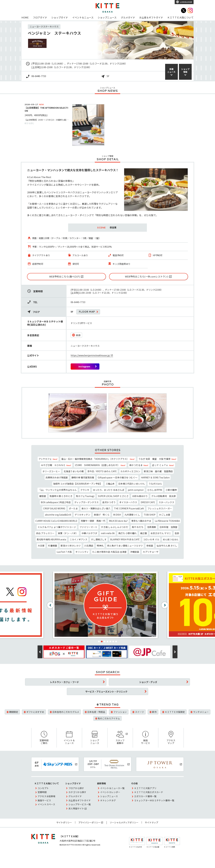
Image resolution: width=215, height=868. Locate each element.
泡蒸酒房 (151, 527)
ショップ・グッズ (148, 682)
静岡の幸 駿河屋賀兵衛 (83, 477)
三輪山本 (110, 484)
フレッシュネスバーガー (160, 508)
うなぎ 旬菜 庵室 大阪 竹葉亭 (157, 459)
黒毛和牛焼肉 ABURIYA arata (51, 539)
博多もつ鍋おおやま (141, 521)
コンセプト (43, 788)
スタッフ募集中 (120, 738)
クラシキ (85, 490)
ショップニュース (107, 17)
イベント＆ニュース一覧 (112, 788)
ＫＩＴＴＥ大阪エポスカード (149, 792)
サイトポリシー (64, 822)
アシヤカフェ (48, 459)
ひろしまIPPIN (155, 490)
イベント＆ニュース (83, 17)
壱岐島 (150, 546)
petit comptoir (136, 490)
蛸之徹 (144, 533)
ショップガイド (60, 17)
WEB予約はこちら (65, 276)
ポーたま (73, 508)
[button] (99, 642)
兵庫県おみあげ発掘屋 (57, 477)
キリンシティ (82, 552)
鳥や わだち (138, 527)
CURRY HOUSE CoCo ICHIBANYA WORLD (56, 521)
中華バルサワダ (89, 533)
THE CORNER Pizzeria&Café (129, 508)
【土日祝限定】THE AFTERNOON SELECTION (46, 109)
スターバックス (166, 502)
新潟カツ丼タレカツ (71, 546)
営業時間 (42, 792)
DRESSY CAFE (148, 502)
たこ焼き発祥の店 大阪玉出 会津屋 (109, 552)
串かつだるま (139, 465)
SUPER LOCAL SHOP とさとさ (113, 496)
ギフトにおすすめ (35, 712)
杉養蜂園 (53, 546)
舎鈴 (177, 533)
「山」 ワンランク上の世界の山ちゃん (58, 490)
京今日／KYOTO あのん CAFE (102, 471)
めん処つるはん (171, 539)
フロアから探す (76, 788)
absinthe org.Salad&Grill (58, 515)
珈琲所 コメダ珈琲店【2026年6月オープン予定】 (78, 484)
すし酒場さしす (99, 539)
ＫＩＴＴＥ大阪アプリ (145, 788)
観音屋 (43, 496)
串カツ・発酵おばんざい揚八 (96, 508)
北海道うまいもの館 (74, 471)
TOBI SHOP (150, 515)
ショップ (185, 70)
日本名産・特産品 (96, 712)
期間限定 (14, 712)
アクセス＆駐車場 (46, 796)
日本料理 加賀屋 (168, 527)
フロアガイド (40, 17)
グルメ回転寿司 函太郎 (164, 496)
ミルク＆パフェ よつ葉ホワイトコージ (57, 527)
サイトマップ (151, 822)
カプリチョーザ (151, 552)
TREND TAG (109, 704)
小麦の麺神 (171, 490)
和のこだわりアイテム (109, 718)
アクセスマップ (171, 738)
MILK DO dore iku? (118, 521)
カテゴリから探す (77, 792)
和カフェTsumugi (85, 496)
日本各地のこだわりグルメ (66, 712)
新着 (171, 70)
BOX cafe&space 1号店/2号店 (56, 502)
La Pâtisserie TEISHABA (167, 521)
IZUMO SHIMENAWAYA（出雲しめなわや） (100, 465)
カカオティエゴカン (130, 471)
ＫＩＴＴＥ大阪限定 (175, 712)
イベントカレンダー (110, 792)
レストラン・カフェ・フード (64, 682)
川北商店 (89, 546)
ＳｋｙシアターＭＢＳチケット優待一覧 (154, 800)
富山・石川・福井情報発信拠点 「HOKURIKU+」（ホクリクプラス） (98, 459)
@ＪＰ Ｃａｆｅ (163, 465)
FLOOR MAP (87, 312)
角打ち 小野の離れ (127, 533)
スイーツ (139, 712)
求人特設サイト (76, 808)
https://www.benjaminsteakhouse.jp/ (90, 355)
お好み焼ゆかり (140, 496)
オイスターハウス (128, 502)
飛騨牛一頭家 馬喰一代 (93, 521)
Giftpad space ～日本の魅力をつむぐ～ (118, 477)
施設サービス (146, 738)
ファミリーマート (88, 527)
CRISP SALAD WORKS (54, 508)
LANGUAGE (186, 2)
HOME (25, 17)
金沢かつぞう (109, 502)
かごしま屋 (165, 515)
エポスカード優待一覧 (145, 796)
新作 (154, 712)
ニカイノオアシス (79, 539)
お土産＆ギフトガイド (151, 17)
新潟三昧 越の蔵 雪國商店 (158, 471)
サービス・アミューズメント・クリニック (106, 691)
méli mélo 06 (108, 533)
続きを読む (29, 123)
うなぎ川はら (155, 484)
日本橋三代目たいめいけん (132, 484)
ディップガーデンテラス (86, 502)
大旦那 (41, 546)
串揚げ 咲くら (102, 515)
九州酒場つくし (132, 515)
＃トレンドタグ (108, 800)
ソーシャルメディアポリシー (124, 822)
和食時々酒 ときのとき (61, 496)
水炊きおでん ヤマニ (161, 533)
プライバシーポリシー (89, 822)
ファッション (120, 712)
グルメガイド (128, 17)
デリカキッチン (82, 515)
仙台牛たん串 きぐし (167, 546)
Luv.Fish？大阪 (64, 552)
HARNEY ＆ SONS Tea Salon (155, 477)
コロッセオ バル (151, 539)
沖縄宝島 (135, 552)
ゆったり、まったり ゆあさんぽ (109, 490)
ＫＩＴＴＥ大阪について (180, 17)
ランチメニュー (201, 712)
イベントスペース (46, 804)
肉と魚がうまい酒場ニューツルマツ (125, 546)
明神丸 (100, 546)
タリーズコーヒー (51, 471)
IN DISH (117, 515)
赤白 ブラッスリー (45, 533)
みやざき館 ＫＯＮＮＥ (56, 465)
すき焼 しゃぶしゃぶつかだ (115, 527)
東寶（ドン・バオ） (68, 533)
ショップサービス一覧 (80, 804)
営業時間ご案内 (44, 738)
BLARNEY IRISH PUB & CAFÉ (125, 539)
